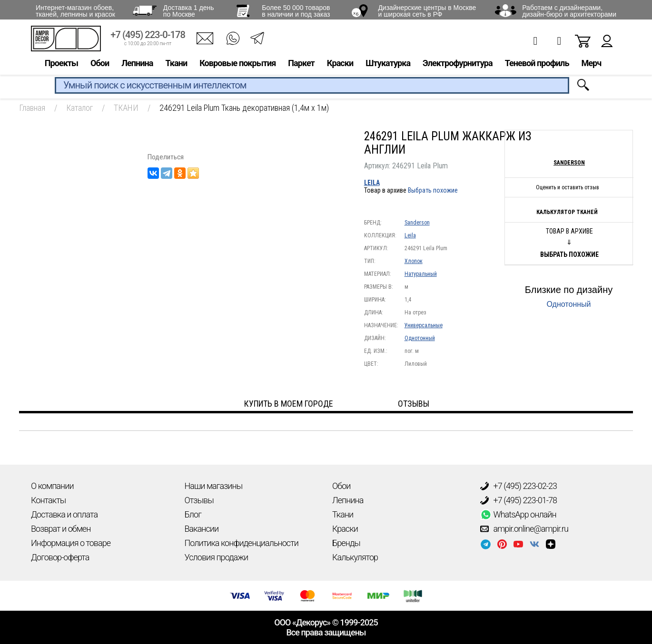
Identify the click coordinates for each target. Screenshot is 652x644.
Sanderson (417, 223)
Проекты (61, 65)
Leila (372, 183)
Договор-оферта (60, 557)
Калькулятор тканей (567, 212)
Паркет (301, 65)
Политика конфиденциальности (242, 543)
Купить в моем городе (289, 404)
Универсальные (424, 325)
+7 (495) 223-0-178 (148, 37)
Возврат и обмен (61, 529)
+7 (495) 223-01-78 (519, 500)
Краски (340, 65)
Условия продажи (217, 557)
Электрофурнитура (458, 65)
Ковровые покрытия (237, 65)
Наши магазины (214, 486)
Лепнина (137, 65)
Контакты (48, 500)
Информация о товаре (71, 543)
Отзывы (199, 500)
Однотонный (420, 338)
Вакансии (202, 529)
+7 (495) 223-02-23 (519, 486)
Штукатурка (388, 65)
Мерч (591, 65)
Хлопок (414, 261)
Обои (100, 65)
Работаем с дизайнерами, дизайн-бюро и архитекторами (569, 11)
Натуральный (421, 274)
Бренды (346, 543)
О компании (52, 486)
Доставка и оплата (64, 514)
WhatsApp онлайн (518, 515)
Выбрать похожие (433, 190)
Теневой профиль (537, 65)
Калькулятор (355, 557)
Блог (193, 514)
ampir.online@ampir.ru (524, 529)
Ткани (176, 65)
